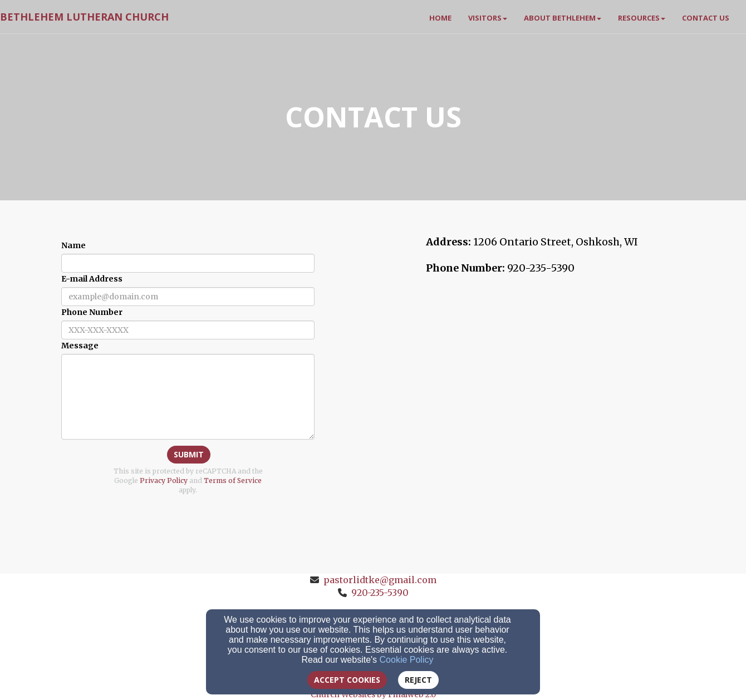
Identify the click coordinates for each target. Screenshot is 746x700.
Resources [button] (642, 18)
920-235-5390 (380, 593)
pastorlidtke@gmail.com (380, 580)
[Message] (188, 397)
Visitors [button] (488, 18)
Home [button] (440, 18)
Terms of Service (233, 480)
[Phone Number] (188, 330)
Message (80, 346)
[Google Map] (558, 368)
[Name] (188, 263)
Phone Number (92, 312)
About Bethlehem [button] (563, 18)
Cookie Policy (407, 660)
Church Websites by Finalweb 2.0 (373, 694)
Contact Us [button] (706, 18)
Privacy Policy (164, 480)
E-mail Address (92, 279)
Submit (189, 454)
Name (73, 245)
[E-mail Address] (188, 297)
